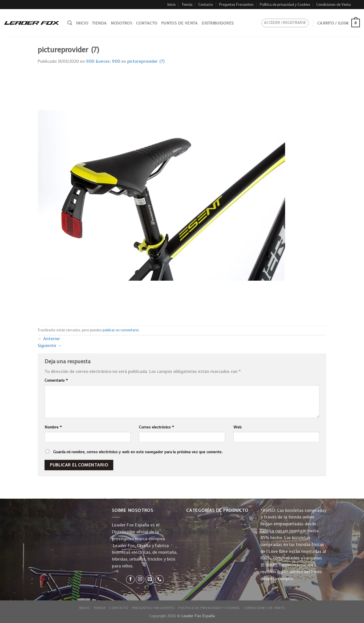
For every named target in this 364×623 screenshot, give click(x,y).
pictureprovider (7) (146, 61)
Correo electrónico (156, 427)
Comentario (56, 380)
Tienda (187, 5)
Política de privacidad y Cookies (285, 5)
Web (238, 427)
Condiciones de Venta (333, 5)
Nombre (53, 427)
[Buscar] (70, 23)
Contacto (206, 5)
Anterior (49, 339)
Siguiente (50, 345)
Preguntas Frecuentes (236, 5)
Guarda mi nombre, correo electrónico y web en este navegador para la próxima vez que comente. (138, 452)
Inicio (172, 5)
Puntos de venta (179, 23)
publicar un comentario (121, 330)
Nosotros (122, 23)
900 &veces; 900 (103, 61)
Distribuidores (218, 23)
